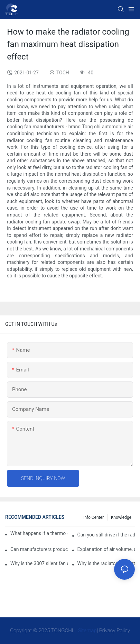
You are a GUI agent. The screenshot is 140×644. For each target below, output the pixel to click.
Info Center (94, 517)
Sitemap (87, 631)
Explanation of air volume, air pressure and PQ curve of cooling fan (106, 549)
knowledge (121, 517)
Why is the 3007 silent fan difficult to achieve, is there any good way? (39, 563)
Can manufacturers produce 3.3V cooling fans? (39, 549)
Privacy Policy (115, 631)
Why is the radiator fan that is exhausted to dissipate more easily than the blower (106, 563)
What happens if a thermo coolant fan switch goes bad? (39, 533)
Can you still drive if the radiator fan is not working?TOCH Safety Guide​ (106, 535)
